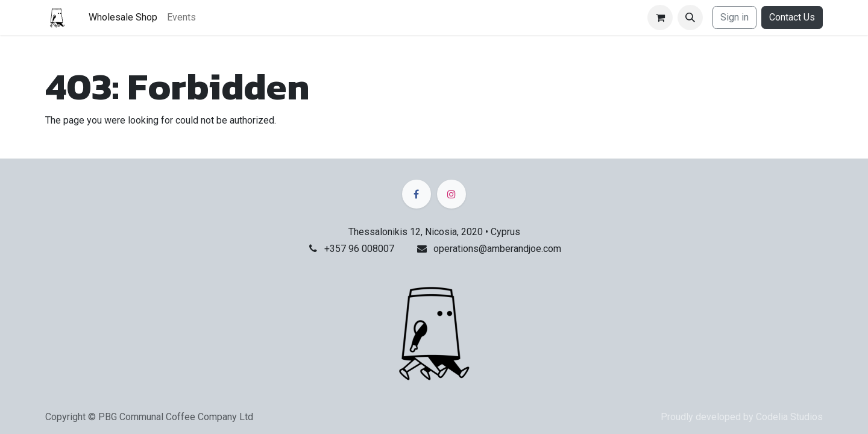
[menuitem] (123, 17)
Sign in (734, 17)
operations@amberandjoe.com (497, 249)
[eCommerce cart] (660, 17)
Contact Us (792, 17)
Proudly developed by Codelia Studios (742, 417)
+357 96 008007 (359, 249)
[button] (690, 17)
